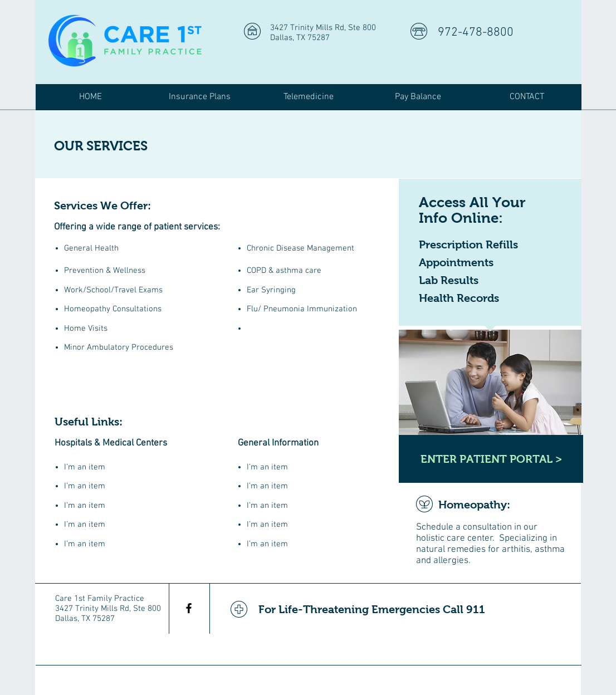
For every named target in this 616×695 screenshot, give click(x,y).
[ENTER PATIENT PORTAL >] (491, 459)
